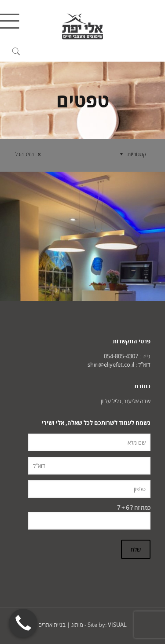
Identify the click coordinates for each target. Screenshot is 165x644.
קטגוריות (132, 154)
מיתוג (77, 625)
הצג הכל (29, 154)
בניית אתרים (52, 625)
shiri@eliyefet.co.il (111, 364)
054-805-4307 (121, 356)
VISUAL (117, 625)
